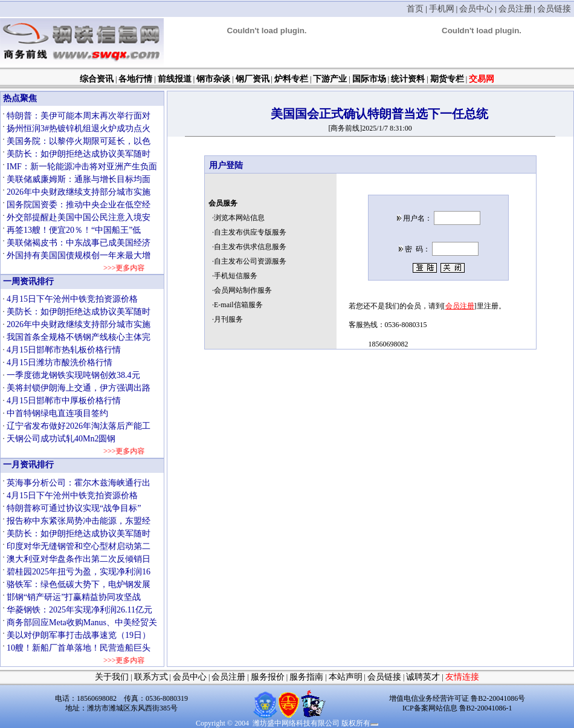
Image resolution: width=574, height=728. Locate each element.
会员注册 (515, 9)
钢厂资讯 (253, 79)
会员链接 (554, 9)
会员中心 (476, 9)
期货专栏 (447, 79)
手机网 (442, 9)
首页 (415, 9)
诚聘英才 (423, 677)
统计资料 (408, 79)
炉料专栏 (291, 79)
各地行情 (135, 79)
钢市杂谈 (213, 79)
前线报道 (175, 79)
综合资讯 (97, 79)
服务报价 (268, 677)
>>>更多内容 (118, 268)
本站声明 (346, 677)
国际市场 (369, 79)
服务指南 (306, 677)
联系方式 (151, 677)
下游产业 (330, 79)
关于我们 (112, 677)
